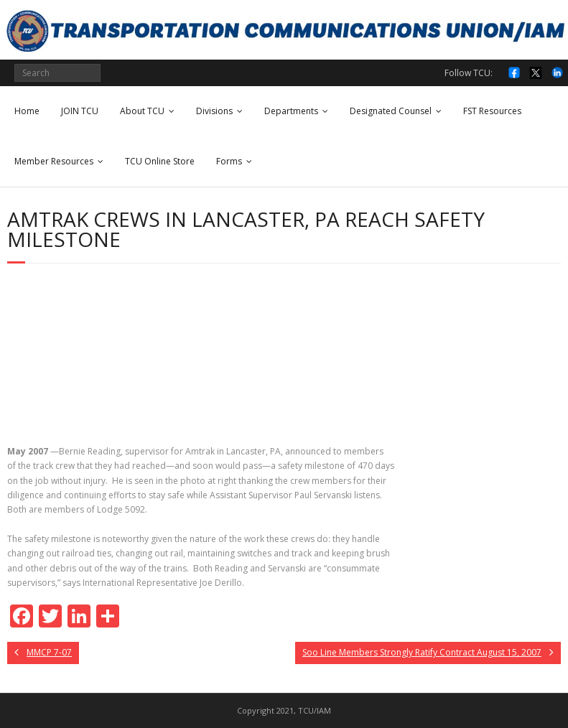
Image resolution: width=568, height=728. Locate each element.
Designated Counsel (391, 111)
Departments (291, 111)
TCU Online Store (160, 161)
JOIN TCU (80, 111)
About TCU (142, 111)
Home (27, 111)
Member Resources (54, 161)
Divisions (214, 111)
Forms (229, 161)
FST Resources (492, 111)
